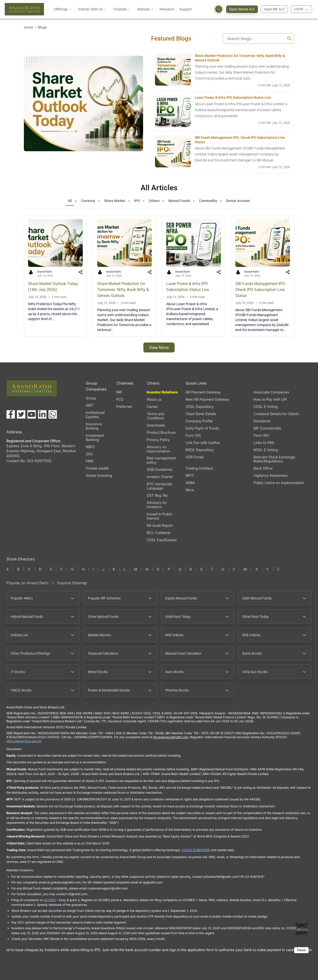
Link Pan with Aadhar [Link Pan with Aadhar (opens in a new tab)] (203, 443)
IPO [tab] (137, 201)
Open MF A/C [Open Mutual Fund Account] (274, 9)
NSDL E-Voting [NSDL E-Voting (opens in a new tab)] (266, 450)
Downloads (156, 425)
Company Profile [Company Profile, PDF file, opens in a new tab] (199, 421)
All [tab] (70, 201)
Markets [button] (145, 9)
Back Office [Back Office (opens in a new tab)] (263, 468)
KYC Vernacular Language (160, 486)
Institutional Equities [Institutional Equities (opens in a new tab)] (95, 415)
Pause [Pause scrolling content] (301, 950)
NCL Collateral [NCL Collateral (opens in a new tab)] (159, 533)
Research (167, 9)
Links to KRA (264, 443)
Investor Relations (162, 392)
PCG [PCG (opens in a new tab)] (120, 399)
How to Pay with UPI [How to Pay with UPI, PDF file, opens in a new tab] (270, 399)
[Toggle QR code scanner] (302, 929)
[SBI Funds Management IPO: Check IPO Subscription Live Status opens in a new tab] (223, 152)
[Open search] (219, 9)
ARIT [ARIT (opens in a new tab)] (90, 405)
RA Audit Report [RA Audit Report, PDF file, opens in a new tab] (160, 525)
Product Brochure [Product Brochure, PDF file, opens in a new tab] (161, 432)
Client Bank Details (201, 414)
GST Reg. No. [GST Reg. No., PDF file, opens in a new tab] (158, 495)
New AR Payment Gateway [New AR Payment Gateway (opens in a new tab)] (207, 399)
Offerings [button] (63, 9)
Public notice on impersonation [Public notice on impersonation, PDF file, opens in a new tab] (279, 483)
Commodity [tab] (208, 201)
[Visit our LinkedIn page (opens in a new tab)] (42, 414)
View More (159, 347)
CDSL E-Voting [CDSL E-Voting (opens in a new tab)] (266, 407)
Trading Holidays (199, 468)
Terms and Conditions (156, 416)
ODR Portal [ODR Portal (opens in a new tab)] (195, 457)
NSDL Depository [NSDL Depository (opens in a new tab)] (200, 450)
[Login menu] (301, 9)
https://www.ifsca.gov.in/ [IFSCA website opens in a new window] (24, 741)
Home (28, 27)
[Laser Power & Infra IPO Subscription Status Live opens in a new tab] (223, 112)
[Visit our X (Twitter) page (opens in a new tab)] (21, 414)
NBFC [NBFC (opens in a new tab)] (90, 447)
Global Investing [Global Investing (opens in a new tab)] (99, 475)
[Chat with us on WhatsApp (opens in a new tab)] (53, 414)
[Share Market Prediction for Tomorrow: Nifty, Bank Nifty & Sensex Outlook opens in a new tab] (223, 71)
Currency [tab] (88, 201)
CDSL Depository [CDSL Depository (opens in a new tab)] (200, 407)
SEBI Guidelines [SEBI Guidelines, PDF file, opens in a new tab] (160, 469)
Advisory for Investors (157, 505)
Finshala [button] (122, 9)
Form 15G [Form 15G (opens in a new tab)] (193, 435)
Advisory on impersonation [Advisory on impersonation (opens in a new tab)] (159, 449)
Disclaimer (262, 421)
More (190, 490)
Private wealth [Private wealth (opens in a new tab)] (97, 468)
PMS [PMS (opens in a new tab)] (90, 461)
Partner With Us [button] (93, 9)
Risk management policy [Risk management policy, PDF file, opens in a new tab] (161, 460)
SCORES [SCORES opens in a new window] (50, 900)
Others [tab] (154, 201)
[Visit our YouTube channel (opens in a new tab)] (32, 414)
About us (154, 399)
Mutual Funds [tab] (179, 201)
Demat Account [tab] (238, 201)
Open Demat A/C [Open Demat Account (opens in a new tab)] (243, 9)
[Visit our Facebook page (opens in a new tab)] (11, 414)
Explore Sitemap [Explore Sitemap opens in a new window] (72, 583)
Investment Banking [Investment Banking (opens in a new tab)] (95, 438)
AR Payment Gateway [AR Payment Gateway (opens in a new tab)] (203, 392)
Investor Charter (160, 477)
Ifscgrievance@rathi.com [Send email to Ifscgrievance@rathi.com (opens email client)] (171, 737)
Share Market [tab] (115, 201)
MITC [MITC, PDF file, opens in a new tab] (190, 475)
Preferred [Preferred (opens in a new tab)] (124, 407)
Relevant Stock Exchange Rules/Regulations (274, 459)
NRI (119, 392)
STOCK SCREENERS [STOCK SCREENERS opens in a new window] (196, 850)
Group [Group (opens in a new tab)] (91, 398)
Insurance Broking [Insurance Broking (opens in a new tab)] (94, 426)
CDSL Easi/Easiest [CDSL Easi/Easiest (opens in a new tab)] (162, 540)
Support (185, 9)
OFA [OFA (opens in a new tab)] (89, 454)
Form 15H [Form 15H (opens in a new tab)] (261, 435)
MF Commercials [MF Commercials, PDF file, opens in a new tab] (267, 428)
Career (152, 407)
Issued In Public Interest (160, 516)
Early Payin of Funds (202, 428)
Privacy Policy (158, 440)
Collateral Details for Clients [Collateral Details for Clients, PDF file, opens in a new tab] (276, 414)
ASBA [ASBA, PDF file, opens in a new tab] (190, 483)
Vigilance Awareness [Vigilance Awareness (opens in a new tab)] (271, 475)
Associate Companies (271, 392)
